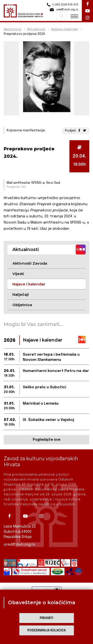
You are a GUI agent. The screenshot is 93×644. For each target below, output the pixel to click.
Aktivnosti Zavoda (30, 263)
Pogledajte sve (46, 440)
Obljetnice (22, 305)
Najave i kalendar (65, 29)
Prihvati (46, 618)
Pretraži (61, 16)
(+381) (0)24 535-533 (62, 5)
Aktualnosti (36, 29)
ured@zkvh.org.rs (19, 545)
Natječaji (21, 294)
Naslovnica (13, 29)
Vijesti (18, 274)
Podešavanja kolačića (46, 631)
